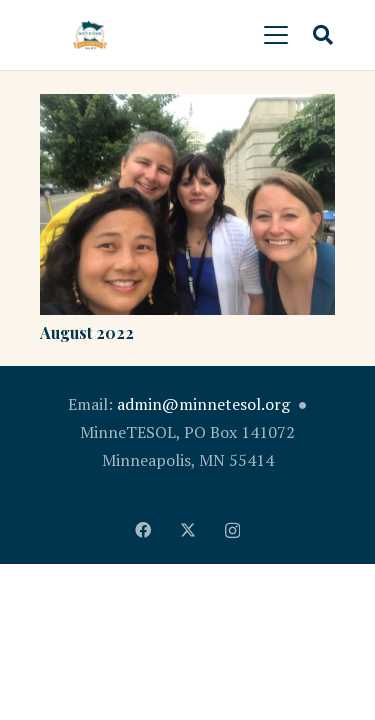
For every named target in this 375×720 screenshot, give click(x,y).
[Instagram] (232, 531)
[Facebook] (143, 530)
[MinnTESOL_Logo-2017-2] (90, 35)
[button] (276, 35)
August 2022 (87, 332)
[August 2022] (187, 204)
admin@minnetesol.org (203, 404)
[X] (188, 530)
